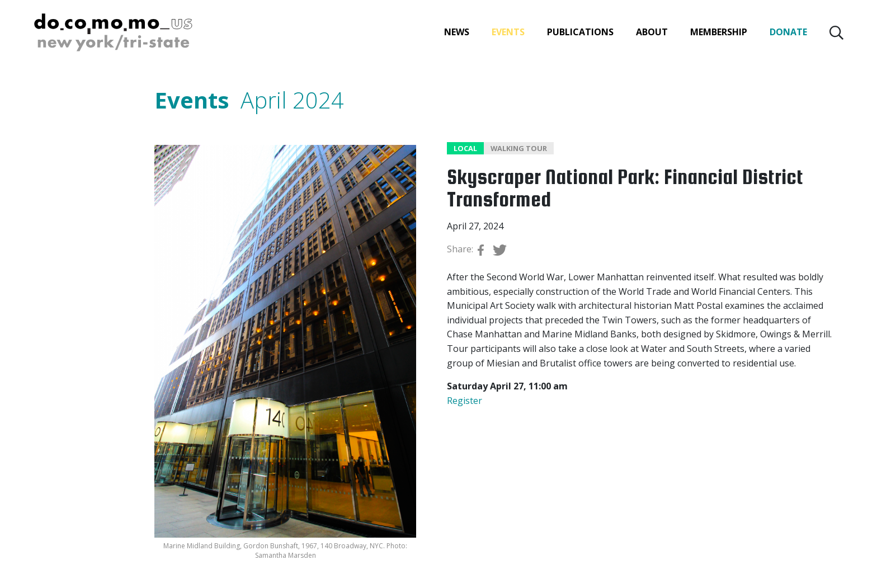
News (457, 32)
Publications (580, 32)
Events (508, 32)
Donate (788, 32)
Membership (719, 32)
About (652, 32)
